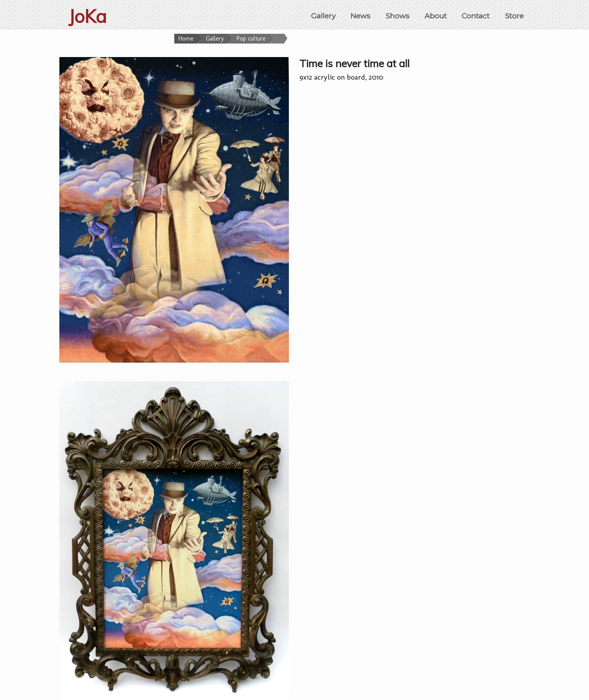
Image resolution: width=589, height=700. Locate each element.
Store (514, 16)
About (436, 16)
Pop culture (251, 38)
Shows (397, 16)
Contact (476, 16)
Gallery (323, 16)
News (360, 16)
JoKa (88, 16)
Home (186, 38)
